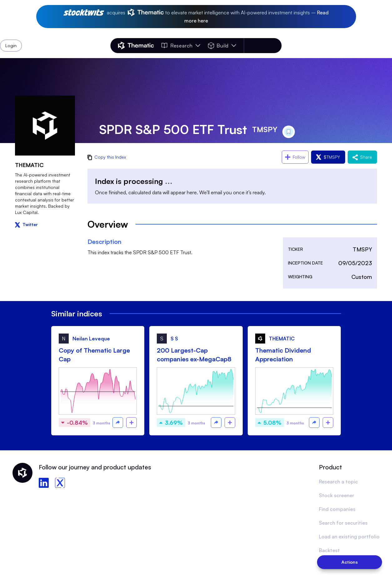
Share (362, 157)
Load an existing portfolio (349, 537)
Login (265, 46)
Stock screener (337, 495)
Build (222, 46)
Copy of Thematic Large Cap (94, 355)
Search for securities (343, 523)
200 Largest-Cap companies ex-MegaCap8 (194, 355)
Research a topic (338, 482)
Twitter (26, 224)
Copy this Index (107, 157)
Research (181, 46)
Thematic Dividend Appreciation (283, 355)
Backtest (329, 550)
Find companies (337, 509)
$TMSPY (328, 157)
